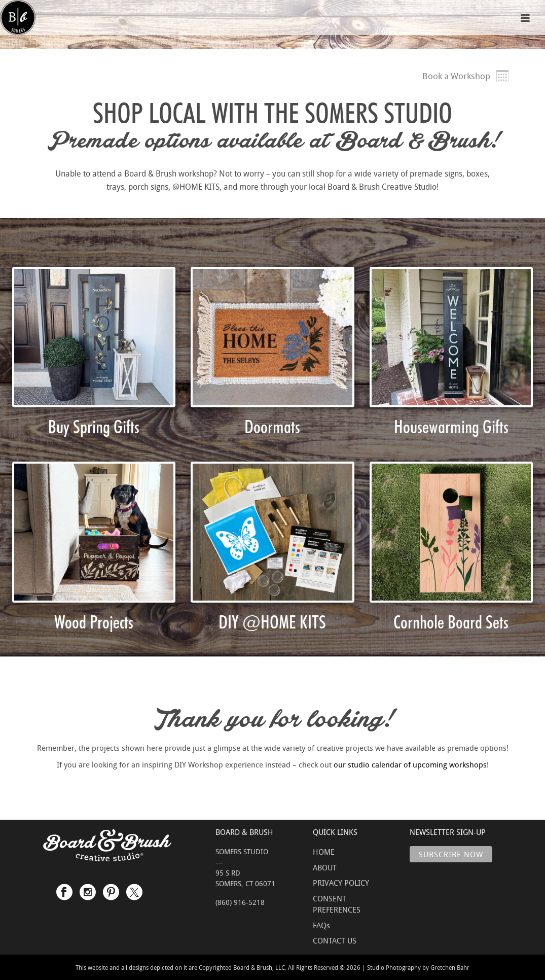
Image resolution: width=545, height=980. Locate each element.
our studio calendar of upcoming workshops (410, 764)
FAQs (321, 925)
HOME (324, 852)
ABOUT (325, 867)
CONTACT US (335, 940)
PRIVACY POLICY (341, 883)
